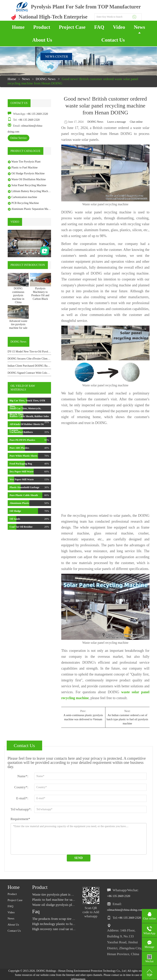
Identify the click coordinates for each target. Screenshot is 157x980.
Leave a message (117, 122)
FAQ (99, 27)
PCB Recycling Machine (25, 203)
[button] (46, 244)
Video (119, 27)
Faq (36, 911)
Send (78, 858)
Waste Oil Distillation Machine (29, 179)
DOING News (46, 79)
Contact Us (113, 40)
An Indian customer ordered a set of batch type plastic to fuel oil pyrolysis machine (127, 719)
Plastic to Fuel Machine (25, 168)
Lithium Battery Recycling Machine (31, 191)
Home (18, 27)
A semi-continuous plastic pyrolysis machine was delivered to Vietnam (83, 717)
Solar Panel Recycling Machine (29, 185)
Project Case (72, 27)
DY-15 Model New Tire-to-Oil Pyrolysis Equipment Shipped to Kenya (47, 352)
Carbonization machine (24, 197)
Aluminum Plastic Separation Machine (33, 209)
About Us (42, 40)
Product (42, 27)
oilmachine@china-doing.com (125, 910)
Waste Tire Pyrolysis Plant (26, 162)
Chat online (136, 122)
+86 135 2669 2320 (37, 114)
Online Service (19, 138)
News (139, 27)
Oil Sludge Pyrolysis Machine (28, 173)
